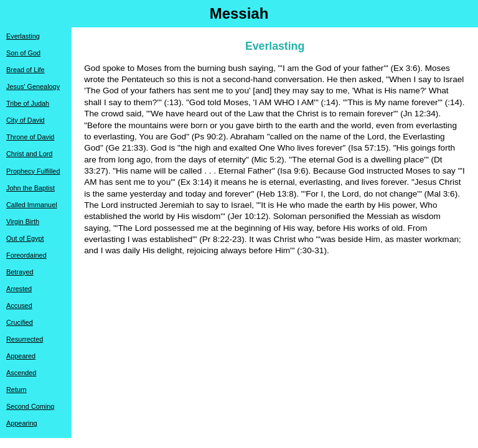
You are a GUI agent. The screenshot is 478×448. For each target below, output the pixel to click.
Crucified (20, 322)
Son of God (23, 53)
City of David (26, 120)
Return (16, 390)
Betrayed (20, 272)
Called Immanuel (32, 205)
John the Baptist (30, 188)
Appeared (21, 356)
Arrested (19, 289)
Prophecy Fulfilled (33, 171)
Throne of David (30, 137)
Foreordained (26, 255)
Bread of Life (26, 70)
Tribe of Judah (28, 103)
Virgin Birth (23, 222)
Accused (19, 306)
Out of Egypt (25, 238)
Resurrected (25, 339)
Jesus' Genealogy (33, 86)
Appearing (22, 423)
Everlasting (23, 36)
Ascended (21, 373)
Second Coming (30, 406)
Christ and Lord (29, 154)
